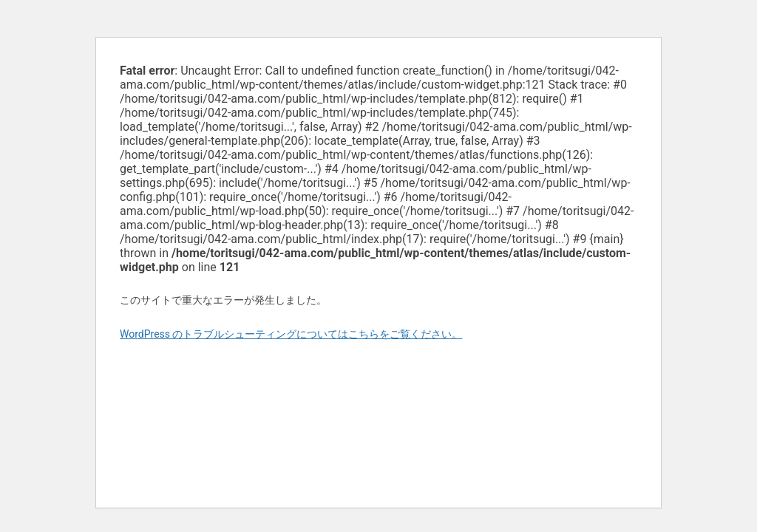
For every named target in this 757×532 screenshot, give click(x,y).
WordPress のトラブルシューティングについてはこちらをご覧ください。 (291, 334)
